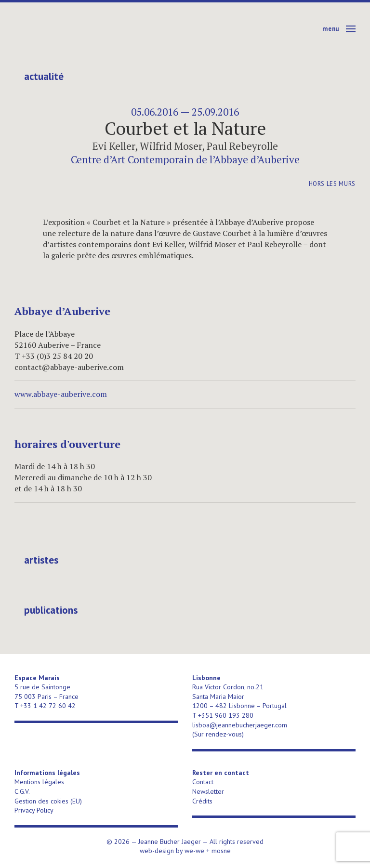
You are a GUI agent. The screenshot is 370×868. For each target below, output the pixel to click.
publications (51, 610)
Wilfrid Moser (171, 146)
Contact (203, 782)
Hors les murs (332, 184)
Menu (331, 29)
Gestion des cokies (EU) (48, 801)
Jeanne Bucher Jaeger (88, 29)
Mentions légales (39, 782)
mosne (221, 851)
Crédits (202, 801)
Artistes (41, 560)
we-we (194, 851)
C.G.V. (22, 791)
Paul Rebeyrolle (242, 146)
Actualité (44, 77)
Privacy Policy (34, 810)
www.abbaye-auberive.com (61, 394)
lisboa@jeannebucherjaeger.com (240, 725)
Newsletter (208, 791)
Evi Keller (114, 146)
